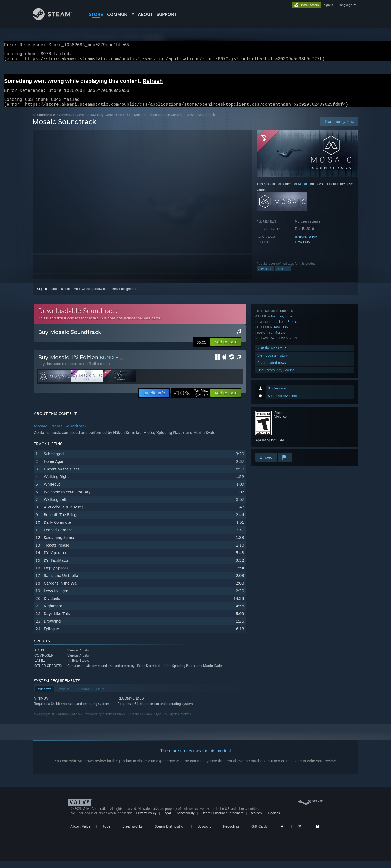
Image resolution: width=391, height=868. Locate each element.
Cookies (274, 820)
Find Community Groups (276, 445)
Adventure (265, 275)
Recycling (231, 833)
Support (204, 833)
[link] (191, 399)
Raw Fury (302, 249)
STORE (96, 14)
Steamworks (133, 833)
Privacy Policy (146, 820)
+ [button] (288, 275)
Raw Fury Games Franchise (110, 121)
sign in (328, 5)
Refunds (256, 820)
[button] (226, 348)
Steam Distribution (170, 833)
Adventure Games (73, 121)
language (346, 5)
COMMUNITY (121, 14)
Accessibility (186, 820)
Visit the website (272, 423)
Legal (167, 820)
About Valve (80, 833)
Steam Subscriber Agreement (222, 820)
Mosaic (140, 121)
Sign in (42, 295)
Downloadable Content (166, 121)
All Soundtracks (44, 121)
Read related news (272, 437)
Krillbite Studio (306, 244)
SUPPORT (167, 14)
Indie (280, 275)
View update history (273, 430)
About (145, 14)
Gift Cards (260, 833)
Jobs (106, 833)
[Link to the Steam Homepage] (56, 19)
